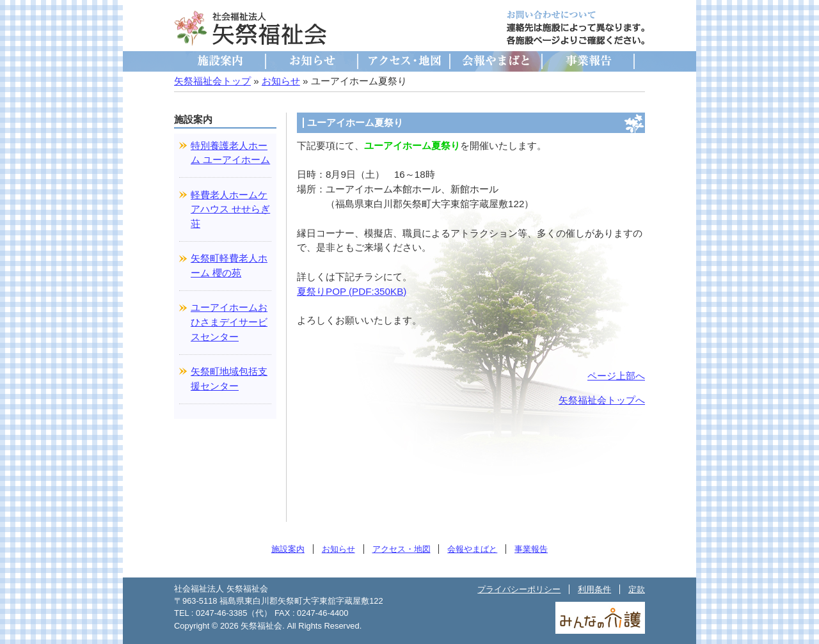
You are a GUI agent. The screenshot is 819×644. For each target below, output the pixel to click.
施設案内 (220, 61)
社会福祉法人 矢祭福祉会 (251, 28)
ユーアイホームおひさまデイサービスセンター (229, 322)
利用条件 (594, 589)
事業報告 (589, 61)
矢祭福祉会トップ (212, 81)
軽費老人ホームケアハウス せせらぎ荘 (230, 209)
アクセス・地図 (404, 61)
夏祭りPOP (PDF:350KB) (352, 291)
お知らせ (312, 61)
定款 (637, 589)
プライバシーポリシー (519, 589)
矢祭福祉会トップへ (602, 400)
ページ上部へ (616, 376)
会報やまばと (497, 61)
